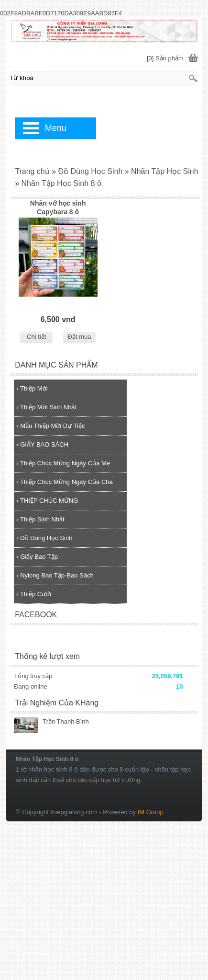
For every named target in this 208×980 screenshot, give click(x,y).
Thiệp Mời (32, 388)
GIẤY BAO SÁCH (42, 444)
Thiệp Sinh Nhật (40, 519)
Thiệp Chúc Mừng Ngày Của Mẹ (63, 463)
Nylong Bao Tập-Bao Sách (55, 575)
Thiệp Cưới (34, 594)
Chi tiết (36, 337)
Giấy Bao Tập (37, 557)
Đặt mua (80, 337)
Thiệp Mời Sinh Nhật (46, 407)
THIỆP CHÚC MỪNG (47, 501)
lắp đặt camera (192, 747)
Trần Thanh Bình (66, 721)
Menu (56, 128)
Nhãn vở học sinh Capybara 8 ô (58, 208)
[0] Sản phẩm (165, 58)
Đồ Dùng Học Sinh (44, 538)
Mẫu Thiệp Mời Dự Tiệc (50, 426)
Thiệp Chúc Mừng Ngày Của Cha (65, 482)
